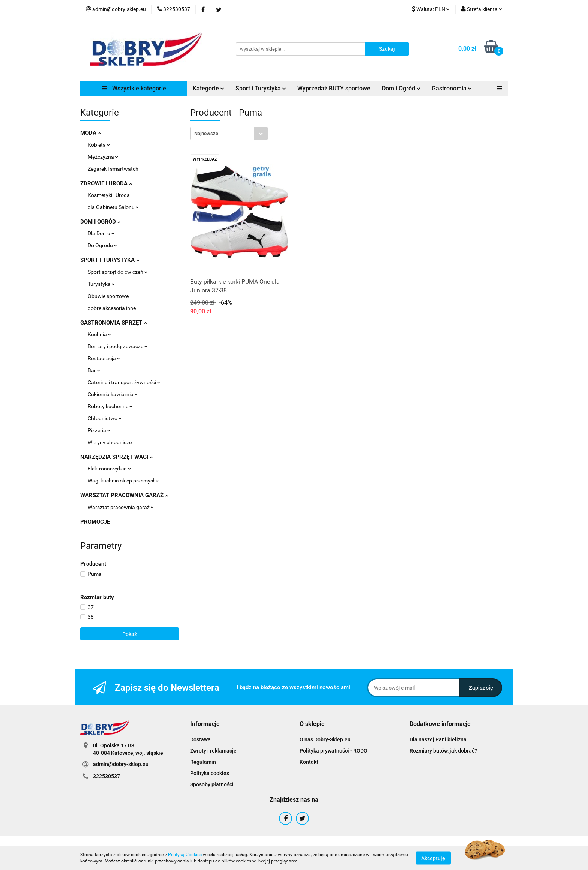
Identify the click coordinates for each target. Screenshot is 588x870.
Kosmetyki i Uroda (109, 195)
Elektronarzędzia (109, 469)
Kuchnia (99, 334)
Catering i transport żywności (124, 382)
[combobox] (229, 133)
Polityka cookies (210, 773)
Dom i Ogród (401, 88)
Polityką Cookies (185, 855)
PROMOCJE (95, 522)
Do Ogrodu (102, 245)
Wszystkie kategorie (134, 88)
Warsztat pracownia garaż (121, 507)
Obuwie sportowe (108, 296)
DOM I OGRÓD (100, 222)
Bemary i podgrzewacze (118, 346)
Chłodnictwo (105, 418)
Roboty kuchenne (110, 406)
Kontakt (309, 762)
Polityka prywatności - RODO (334, 751)
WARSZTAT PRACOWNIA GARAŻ (124, 495)
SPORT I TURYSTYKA (110, 260)
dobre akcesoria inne (112, 308)
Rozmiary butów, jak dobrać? (443, 751)
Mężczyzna (103, 157)
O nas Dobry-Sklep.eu (325, 739)
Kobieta (99, 145)
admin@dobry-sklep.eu (121, 764)
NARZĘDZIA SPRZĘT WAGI (116, 457)
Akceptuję (433, 858)
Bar (94, 370)
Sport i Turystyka (261, 88)
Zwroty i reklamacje (213, 751)
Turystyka (101, 284)
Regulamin (203, 762)
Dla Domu (101, 233)
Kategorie (208, 88)
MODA (91, 133)
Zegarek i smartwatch (113, 169)
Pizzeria (99, 430)
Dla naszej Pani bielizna (438, 739)
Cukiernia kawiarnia (113, 394)
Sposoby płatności (212, 784)
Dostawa (200, 739)
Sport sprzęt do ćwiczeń (118, 272)
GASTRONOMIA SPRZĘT (113, 323)
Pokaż (130, 634)
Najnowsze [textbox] (206, 133)
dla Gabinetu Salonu (113, 207)
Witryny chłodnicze (110, 442)
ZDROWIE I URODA (106, 183)
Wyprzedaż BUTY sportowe (334, 88)
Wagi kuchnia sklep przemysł (123, 481)
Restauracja (104, 358)
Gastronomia (452, 88)
